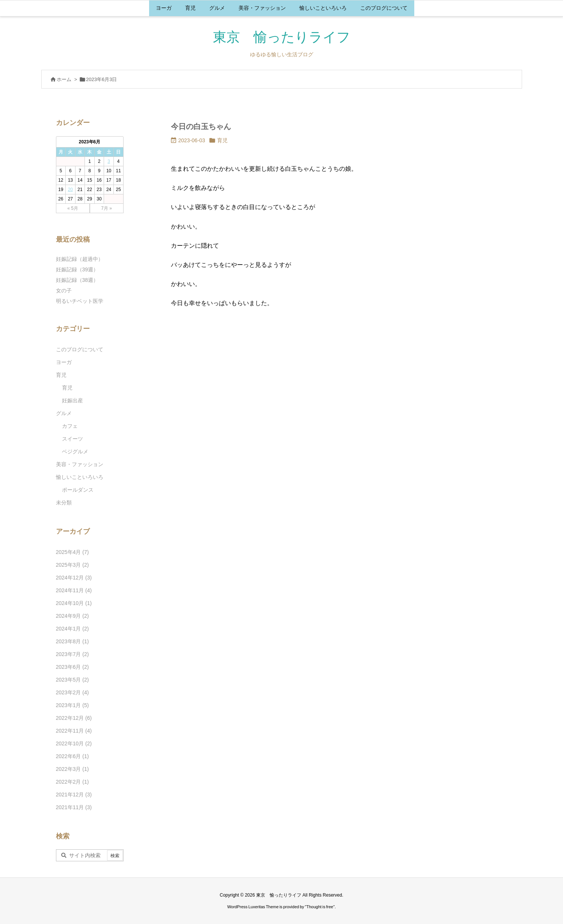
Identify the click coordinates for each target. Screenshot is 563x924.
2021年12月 (74, 795)
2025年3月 (72, 565)
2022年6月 (72, 756)
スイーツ (72, 439)
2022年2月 (72, 782)
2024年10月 (74, 603)
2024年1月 (72, 629)
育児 (222, 140)
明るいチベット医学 (80, 301)
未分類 (64, 503)
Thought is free (320, 907)
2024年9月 (72, 616)
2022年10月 (74, 743)
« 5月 (73, 208)
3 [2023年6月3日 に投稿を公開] (109, 161)
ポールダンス (78, 490)
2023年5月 (72, 680)
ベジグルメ (75, 451)
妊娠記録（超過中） (80, 259)
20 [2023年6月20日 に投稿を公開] (70, 190)
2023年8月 (72, 641)
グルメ (64, 413)
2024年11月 (74, 590)
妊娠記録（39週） (77, 269)
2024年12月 (74, 578)
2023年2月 (72, 692)
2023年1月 (72, 705)
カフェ (70, 426)
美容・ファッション (80, 464)
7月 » (106, 208)
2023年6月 (72, 667)
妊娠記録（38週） (77, 280)
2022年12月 (74, 718)
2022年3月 (72, 769)
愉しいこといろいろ (80, 477)
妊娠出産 (72, 400)
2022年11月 (74, 731)
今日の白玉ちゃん (201, 126)
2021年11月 (74, 807)
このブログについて (80, 349)
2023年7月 (72, 654)
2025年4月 (72, 552)
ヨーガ (64, 362)
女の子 (64, 290)
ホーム (64, 79)
